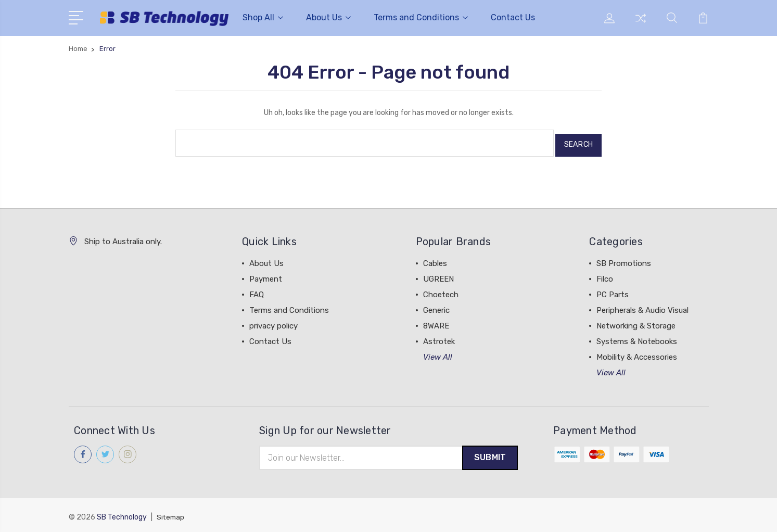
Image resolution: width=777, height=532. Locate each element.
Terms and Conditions (421, 17)
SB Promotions (624, 259)
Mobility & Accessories (637, 353)
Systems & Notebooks (637, 337)
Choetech (441, 290)
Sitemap (171, 514)
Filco (605, 275)
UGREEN (438, 275)
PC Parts (613, 290)
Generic (436, 306)
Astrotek (439, 337)
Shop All (263, 17)
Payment (266, 275)
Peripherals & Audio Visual (642, 306)
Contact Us (513, 17)
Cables (435, 259)
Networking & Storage (636, 322)
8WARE (436, 322)
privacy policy (273, 322)
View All (438, 353)
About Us (328, 17)
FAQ (257, 290)
